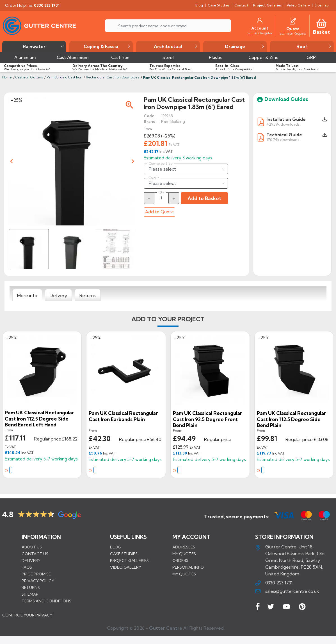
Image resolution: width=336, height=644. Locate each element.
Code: (150, 116)
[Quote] (293, 29)
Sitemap (30, 594)
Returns (31, 587)
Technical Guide (284, 135)
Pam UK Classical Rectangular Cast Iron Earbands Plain (123, 416)
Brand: (150, 121)
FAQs (27, 567)
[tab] (27, 295)
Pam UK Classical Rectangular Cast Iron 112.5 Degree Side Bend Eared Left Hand (39, 419)
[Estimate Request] (293, 33)
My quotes (184, 553)
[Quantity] (161, 198)
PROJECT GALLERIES (129, 560)
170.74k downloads (283, 140)
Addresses (184, 547)
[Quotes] (293, 21)
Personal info (188, 567)
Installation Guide (286, 119)
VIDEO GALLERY (126, 567)
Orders (180, 560)
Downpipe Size (161, 164)
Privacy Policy (38, 580)
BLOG (116, 547)
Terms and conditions (46, 601)
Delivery (31, 560)
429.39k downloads (283, 124)
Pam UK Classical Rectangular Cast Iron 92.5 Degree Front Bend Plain (207, 419)
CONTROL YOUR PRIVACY (27, 619)
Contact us (35, 553)
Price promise (36, 574)
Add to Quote (159, 212)
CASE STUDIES (124, 553)
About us (32, 547)
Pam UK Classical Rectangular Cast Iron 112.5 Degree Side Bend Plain (291, 419)
